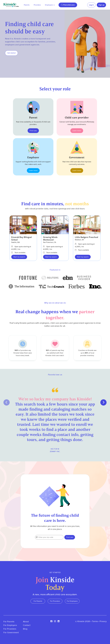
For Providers (55, 601)
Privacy (103, 621)
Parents (27, 5)
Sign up (101, 5)
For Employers (72, 601)
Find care (33, 131)
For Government (11, 632)
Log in (91, 5)
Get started (11, 53)
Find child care (68, 5)
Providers (37, 5)
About (26, 622)
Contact (27, 625)
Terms (95, 621)
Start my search (19, 257)
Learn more (77, 131)
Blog (25, 629)
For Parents (38, 601)
